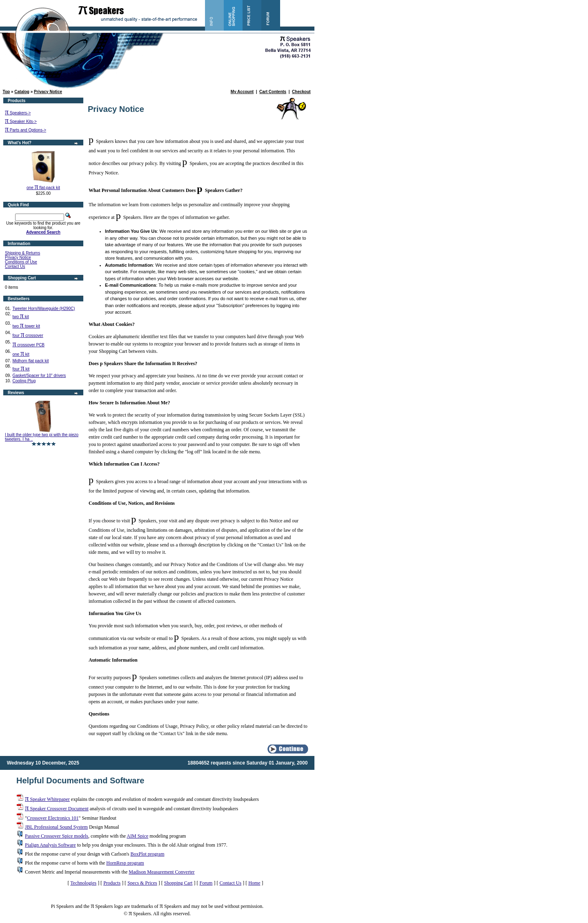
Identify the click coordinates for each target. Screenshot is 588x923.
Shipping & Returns (22, 253)
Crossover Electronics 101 (53, 818)
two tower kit (26, 326)
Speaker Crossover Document (57, 809)
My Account (242, 92)
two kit (20, 317)
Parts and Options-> (26, 130)
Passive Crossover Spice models (57, 836)
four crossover (28, 336)
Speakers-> (18, 113)
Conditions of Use (21, 262)
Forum (206, 883)
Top (7, 92)
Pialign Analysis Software (50, 845)
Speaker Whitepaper (47, 799)
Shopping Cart (178, 883)
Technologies (83, 883)
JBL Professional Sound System (56, 827)
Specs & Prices (142, 883)
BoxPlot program (147, 854)
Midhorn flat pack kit (30, 361)
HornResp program (125, 863)
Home (254, 883)
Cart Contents (273, 92)
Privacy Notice (48, 92)
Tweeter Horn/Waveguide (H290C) (43, 309)
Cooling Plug (24, 381)
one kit (21, 354)
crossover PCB (28, 345)
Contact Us (15, 266)
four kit (21, 369)
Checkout (301, 92)
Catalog (22, 92)
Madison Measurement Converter (161, 872)
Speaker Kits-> (21, 122)
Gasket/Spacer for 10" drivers (39, 376)
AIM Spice (137, 836)
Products (112, 883)
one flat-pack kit (43, 188)
